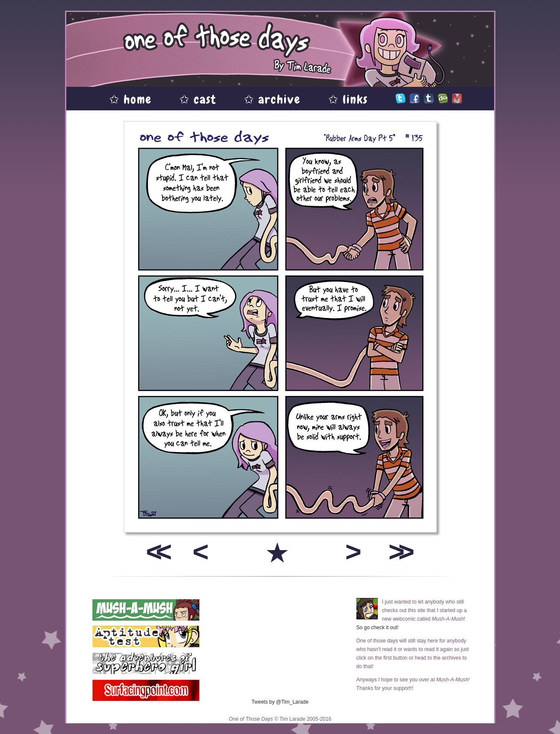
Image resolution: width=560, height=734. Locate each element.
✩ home (130, 99)
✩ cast (198, 99)
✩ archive (272, 99)
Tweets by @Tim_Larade (280, 702)
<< (156, 552)
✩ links (348, 99)
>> (398, 552)
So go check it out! (378, 627)
